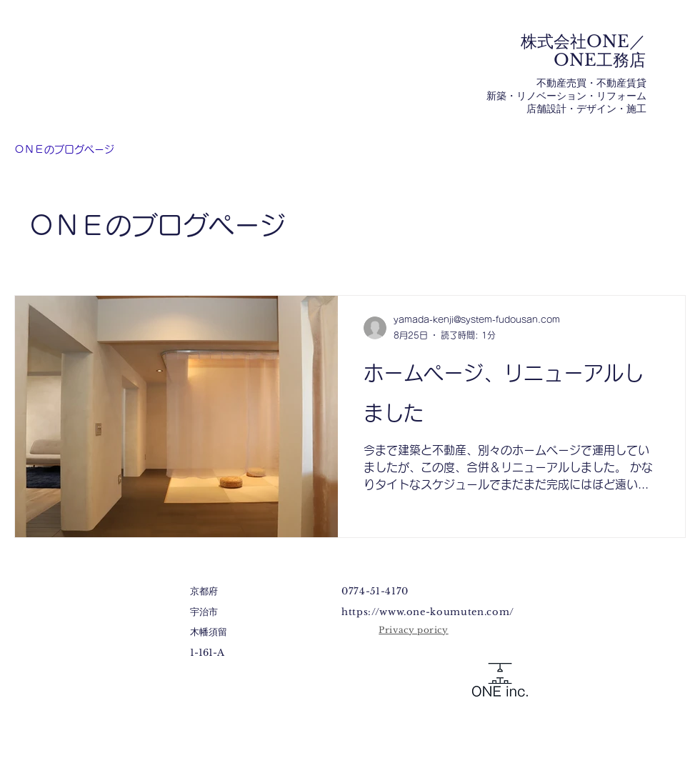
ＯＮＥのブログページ (64, 149)
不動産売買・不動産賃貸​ (591, 83)
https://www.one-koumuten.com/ (428, 612)
